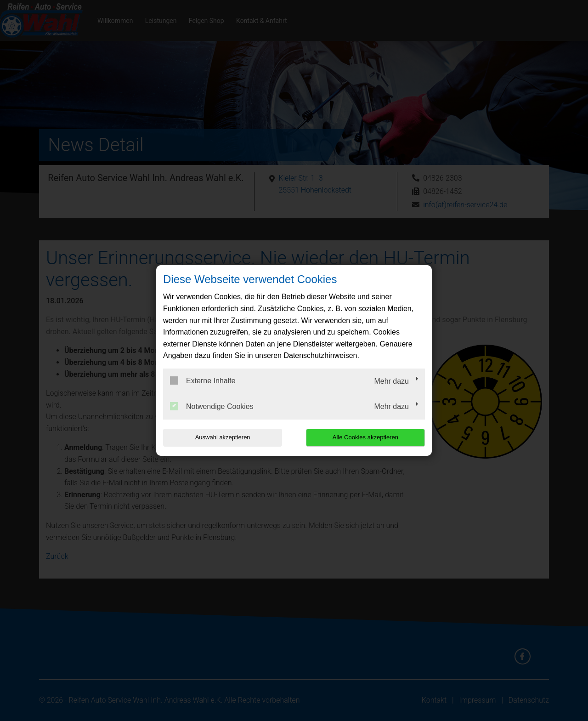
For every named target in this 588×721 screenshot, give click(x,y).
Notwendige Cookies (212, 406)
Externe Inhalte (203, 380)
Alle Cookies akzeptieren (366, 437)
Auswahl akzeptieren (222, 437)
